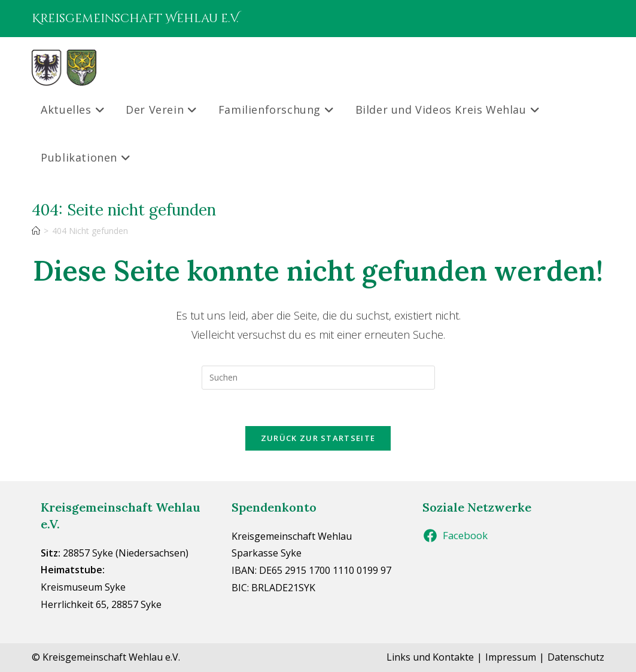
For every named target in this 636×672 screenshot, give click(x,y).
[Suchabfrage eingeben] (318, 378)
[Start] (36, 231)
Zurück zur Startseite (318, 438)
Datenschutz (576, 657)
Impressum (511, 657)
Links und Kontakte (430, 657)
